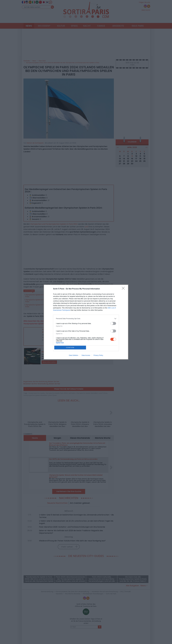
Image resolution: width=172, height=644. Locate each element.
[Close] (124, 289)
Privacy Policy (98, 355)
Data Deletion (74, 355)
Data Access (86, 355)
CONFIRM (70, 347)
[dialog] (86, 322)
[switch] (113, 323)
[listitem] (86, 319)
